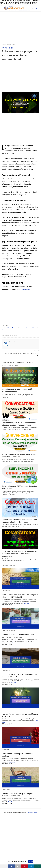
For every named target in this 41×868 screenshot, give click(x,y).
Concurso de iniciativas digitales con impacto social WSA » (22, 354)
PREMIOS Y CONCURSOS (8, 630)
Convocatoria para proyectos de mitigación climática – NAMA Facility (20, 596)
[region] (16, 26)
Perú (3, 330)
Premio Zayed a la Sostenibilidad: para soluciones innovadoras (18, 635)
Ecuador (15, 328)
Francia (22, 328)
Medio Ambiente (31, 328)
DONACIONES (5, 749)
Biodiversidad (6, 328)
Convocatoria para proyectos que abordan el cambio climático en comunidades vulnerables (19, 554)
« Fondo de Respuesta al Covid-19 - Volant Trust (18, 362)
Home (3, 44)
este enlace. (26, 289)
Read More (27, 603)
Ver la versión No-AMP (32, 812)
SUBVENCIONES (11, 44)
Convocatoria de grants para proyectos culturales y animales (18, 794)
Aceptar (31, 862)
